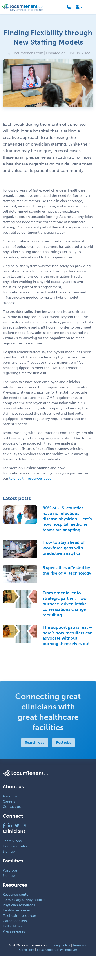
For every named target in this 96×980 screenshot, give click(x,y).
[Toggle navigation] (90, 7)
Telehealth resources (20, 916)
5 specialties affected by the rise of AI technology (67, 570)
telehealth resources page (30, 478)
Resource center (16, 894)
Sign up (9, 851)
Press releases (14, 931)
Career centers (15, 921)
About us (10, 796)
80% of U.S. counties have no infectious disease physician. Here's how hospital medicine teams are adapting (67, 519)
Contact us (12, 807)
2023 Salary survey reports (24, 900)
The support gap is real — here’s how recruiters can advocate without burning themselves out (68, 636)
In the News (12, 926)
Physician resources (19, 905)
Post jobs (63, 742)
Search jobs (35, 742)
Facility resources (17, 910)
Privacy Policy (60, 945)
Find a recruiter (15, 846)
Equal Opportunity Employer (57, 950)
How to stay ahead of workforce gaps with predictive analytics (64, 548)
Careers (9, 801)
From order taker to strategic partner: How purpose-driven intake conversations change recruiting (65, 604)
